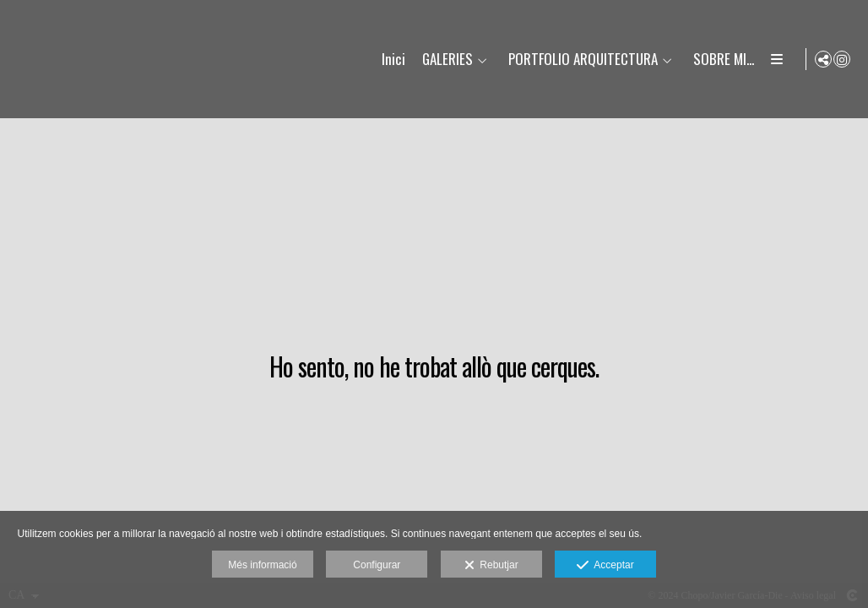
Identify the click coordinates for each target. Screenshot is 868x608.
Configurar (377, 565)
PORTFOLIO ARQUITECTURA (580, 60)
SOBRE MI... (721, 60)
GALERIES (445, 60)
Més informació (262, 565)
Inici (391, 60)
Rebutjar (491, 566)
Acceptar (605, 566)
